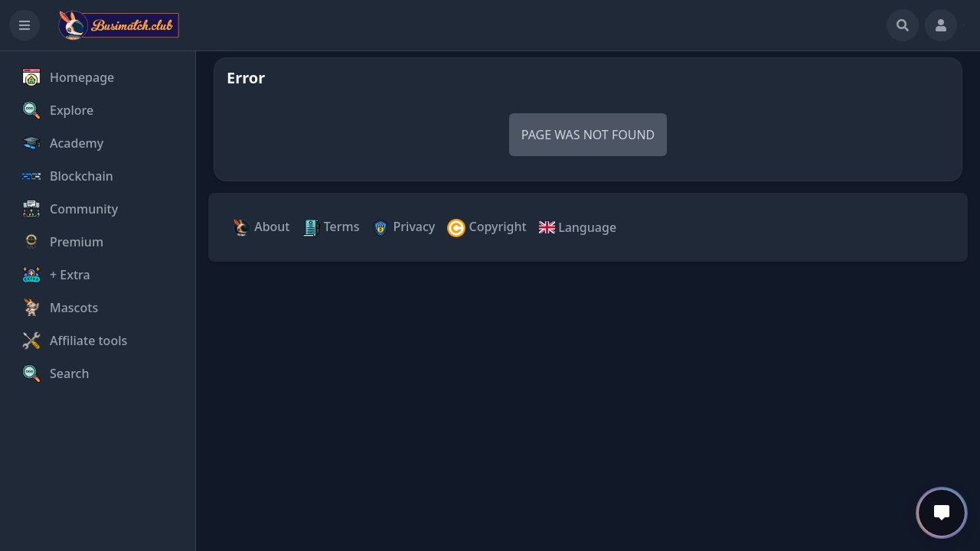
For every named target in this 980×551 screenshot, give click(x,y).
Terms (331, 228)
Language (578, 227)
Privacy (403, 228)
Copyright (487, 228)
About (261, 228)
